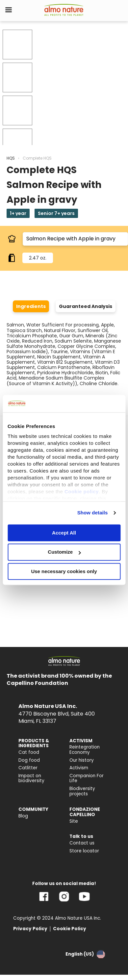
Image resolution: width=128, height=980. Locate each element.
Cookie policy (82, 491)
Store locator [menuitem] (84, 851)
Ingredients (31, 306)
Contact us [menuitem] (82, 843)
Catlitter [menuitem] (28, 768)
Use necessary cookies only (64, 571)
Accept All (64, 533)
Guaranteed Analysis (86, 306)
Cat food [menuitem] (29, 752)
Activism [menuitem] (79, 768)
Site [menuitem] (74, 821)
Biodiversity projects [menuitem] (82, 791)
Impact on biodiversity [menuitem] (31, 778)
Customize (64, 552)
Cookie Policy (70, 929)
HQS (11, 158)
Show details (93, 513)
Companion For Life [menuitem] (87, 778)
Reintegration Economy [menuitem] (85, 750)
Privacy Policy (30, 929)
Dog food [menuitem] (29, 760)
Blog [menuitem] (23, 816)
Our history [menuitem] (82, 760)
